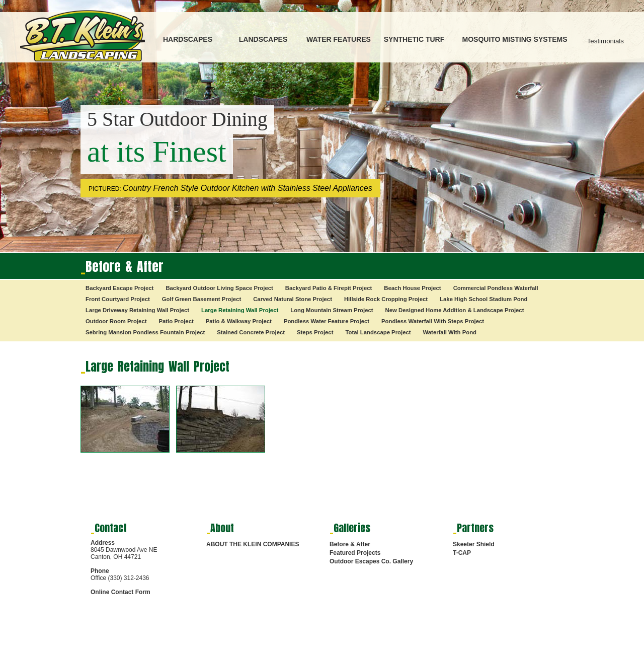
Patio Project (176, 321)
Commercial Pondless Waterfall (496, 288)
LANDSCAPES (263, 39)
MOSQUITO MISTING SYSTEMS (515, 39)
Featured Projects (355, 553)
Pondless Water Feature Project (327, 321)
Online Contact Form (120, 592)
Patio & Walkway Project (239, 321)
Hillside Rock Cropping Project (386, 299)
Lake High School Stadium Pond (484, 299)
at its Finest (157, 152)
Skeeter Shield (474, 544)
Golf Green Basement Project (202, 299)
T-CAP (462, 553)
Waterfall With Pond (450, 332)
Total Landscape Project (378, 332)
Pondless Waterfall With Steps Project (433, 321)
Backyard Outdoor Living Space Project (219, 288)
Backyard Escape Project (119, 288)
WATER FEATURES (339, 39)
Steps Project (315, 332)
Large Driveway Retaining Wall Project (137, 310)
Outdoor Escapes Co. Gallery (371, 561)
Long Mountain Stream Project (332, 310)
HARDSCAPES (188, 39)
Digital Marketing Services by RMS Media (124, 648)
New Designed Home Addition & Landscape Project (455, 310)
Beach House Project (412, 288)
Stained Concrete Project (251, 332)
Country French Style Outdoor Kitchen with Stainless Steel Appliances (248, 188)
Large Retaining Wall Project (240, 310)
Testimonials (606, 41)
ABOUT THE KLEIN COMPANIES (253, 544)
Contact (111, 528)
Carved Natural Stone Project (293, 299)
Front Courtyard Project (118, 299)
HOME (336, 646)
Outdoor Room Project (116, 321)
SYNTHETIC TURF (414, 39)
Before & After (350, 544)
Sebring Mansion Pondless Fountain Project (145, 332)
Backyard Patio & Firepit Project (329, 288)
